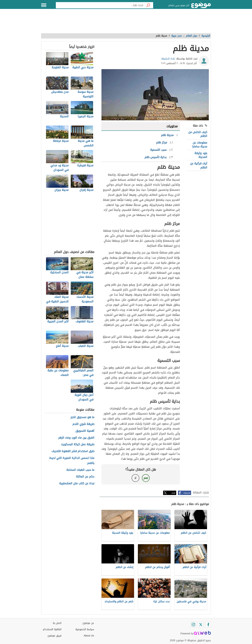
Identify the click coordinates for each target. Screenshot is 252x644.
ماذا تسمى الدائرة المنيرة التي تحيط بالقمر (72, 461)
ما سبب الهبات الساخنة (80, 470)
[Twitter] (201, 625)
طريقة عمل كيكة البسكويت (78, 444)
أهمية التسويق (85, 431)
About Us (89, 636)
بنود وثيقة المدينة (201, 155)
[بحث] (148, 5)
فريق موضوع (55, 636)
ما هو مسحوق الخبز (82, 417)
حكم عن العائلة (85, 477)
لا (135, 478)
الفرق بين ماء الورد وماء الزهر (76, 438)
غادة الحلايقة (168, 59)
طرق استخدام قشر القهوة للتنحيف (73, 451)
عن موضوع (88, 623)
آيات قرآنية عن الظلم (199, 165)
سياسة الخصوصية (85, 629)
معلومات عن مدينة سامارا (200, 145)
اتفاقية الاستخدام (52, 629)
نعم (146, 478)
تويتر (173, 493)
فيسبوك (187, 493)
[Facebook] (208, 625)
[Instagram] (193, 625)
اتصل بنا (57, 623)
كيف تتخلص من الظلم (198, 134)
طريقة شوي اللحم (83, 424)
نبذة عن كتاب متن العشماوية (77, 484)
